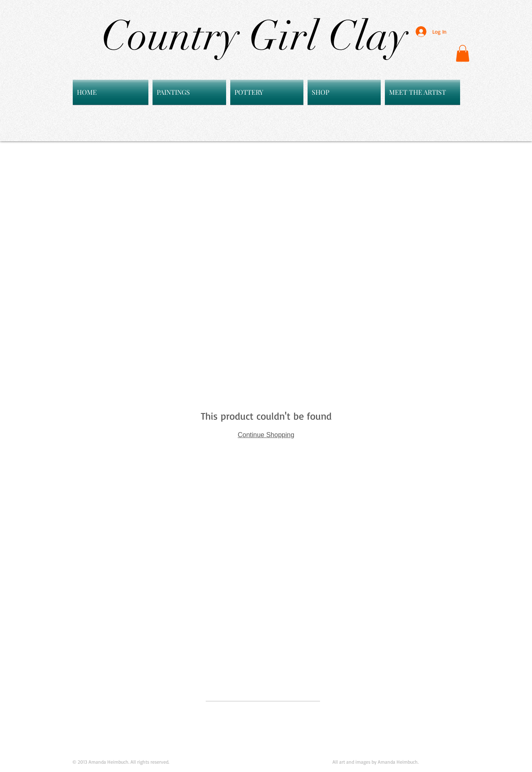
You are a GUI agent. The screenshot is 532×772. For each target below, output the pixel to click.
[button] (463, 53)
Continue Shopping (266, 435)
